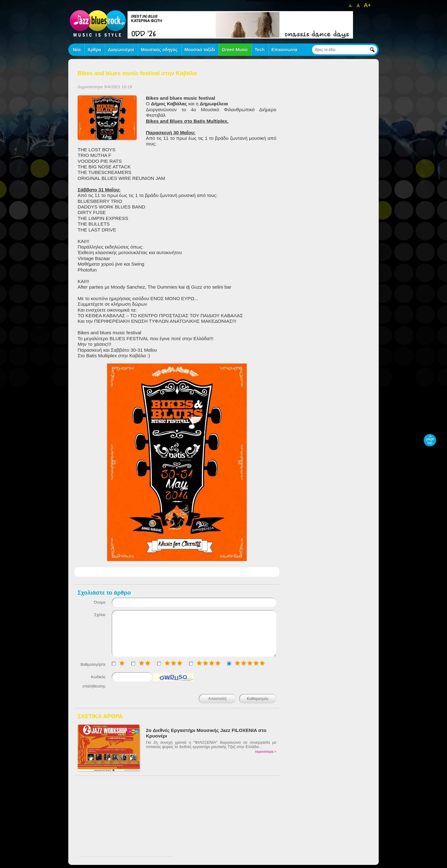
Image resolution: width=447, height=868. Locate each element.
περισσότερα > (266, 752)
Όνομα (100, 602)
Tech (260, 50)
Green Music (235, 50)
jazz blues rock (98, 23)
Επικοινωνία (284, 50)
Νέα (77, 50)
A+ (367, 5)
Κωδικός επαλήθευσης (94, 682)
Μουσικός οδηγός (159, 50)
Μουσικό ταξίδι (200, 50)
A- (351, 6)
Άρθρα (94, 50)
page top (430, 441)
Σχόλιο (100, 615)
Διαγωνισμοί (121, 50)
